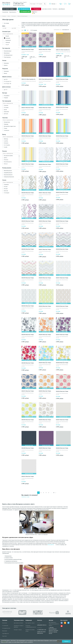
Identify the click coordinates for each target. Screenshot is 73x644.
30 (54, 493)
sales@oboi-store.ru (42, 625)
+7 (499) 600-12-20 (18, 4)
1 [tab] (29, 48)
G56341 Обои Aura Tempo (62, 278)
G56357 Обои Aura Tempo (62, 420)
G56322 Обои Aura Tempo (45, 108)
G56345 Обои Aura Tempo (28, 335)
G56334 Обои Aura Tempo (45, 221)
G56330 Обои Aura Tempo (28, 193)
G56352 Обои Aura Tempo (45, 391)
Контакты (55, 9)
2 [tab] (29, 48)
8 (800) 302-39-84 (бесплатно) (41, 633)
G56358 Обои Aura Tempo (28, 448)
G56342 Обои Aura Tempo (28, 306)
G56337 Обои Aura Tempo (45, 249)
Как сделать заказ (30, 623)
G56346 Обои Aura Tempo (45, 335)
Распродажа (37, 9)
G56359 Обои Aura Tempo (45, 448)
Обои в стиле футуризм (22, 16)
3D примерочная (25, 9)
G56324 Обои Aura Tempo (28, 136)
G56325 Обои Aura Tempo (45, 136)
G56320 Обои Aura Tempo (62, 79)
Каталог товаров (10, 9)
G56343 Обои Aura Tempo (45, 306)
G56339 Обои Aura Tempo (28, 278)
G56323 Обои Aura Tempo (62, 107)
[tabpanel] (29, 40)
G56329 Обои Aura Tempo (62, 164)
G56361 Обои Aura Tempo (28, 476)
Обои (9, 16)
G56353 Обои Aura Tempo (28, 49)
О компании (5, 626)
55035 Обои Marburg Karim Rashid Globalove (46, 79)
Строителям (5, 12)
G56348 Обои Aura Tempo (28, 363)
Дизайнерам (62, 9)
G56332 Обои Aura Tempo (62, 192)
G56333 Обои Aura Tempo (28, 221)
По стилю (14, 16)
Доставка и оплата (47, 9)
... (51, 493)
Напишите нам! (26, 12)
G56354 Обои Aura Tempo (62, 391)
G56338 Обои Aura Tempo (62, 249)
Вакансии (5, 631)
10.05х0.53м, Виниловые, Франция (63, 52)
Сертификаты (6, 633)
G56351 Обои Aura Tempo (28, 391)
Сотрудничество (6, 628)
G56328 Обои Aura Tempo (45, 164)
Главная (4, 16)
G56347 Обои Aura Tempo (62, 335)
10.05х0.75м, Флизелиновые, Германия (45, 82)
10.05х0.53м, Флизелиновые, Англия (27, 52)
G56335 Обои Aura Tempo (62, 221)
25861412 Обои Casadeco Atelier (63, 50)
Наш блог (5, 636)
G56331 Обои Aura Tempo (45, 193)
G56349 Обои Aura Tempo (45, 363)
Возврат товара (18, 630)
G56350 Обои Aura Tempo (62, 363)
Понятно (66, 641)
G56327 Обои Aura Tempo (28, 164)
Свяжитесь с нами (25, 497)
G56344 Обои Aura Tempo (62, 306)
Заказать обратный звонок (19, 5)
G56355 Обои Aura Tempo (28, 420)
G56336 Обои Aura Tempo (28, 249)
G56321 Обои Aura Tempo (28, 108)
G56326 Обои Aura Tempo (62, 136)
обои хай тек (51, 545)
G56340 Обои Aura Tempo (45, 278)
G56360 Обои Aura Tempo (62, 448)
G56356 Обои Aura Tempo (45, 420)
